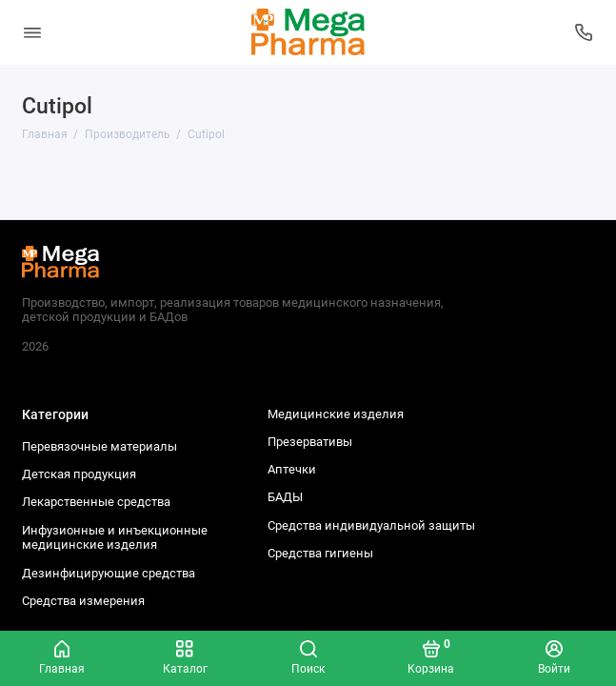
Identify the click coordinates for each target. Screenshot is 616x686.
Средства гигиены (320, 553)
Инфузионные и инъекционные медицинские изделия (115, 538)
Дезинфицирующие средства (109, 573)
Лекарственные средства (96, 502)
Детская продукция (79, 474)
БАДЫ (285, 497)
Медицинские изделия (336, 414)
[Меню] (32, 32)
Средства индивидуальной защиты (371, 525)
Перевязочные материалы (99, 446)
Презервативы (310, 442)
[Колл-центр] (585, 32)
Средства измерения (83, 601)
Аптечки (292, 469)
